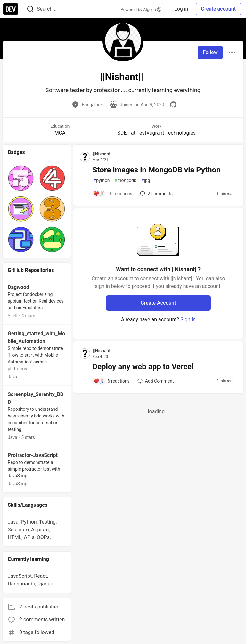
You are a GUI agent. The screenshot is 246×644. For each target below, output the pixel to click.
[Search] (30, 9)
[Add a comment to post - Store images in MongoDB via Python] (113, 194)
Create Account (158, 303)
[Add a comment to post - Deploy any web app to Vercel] (111, 381)
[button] (21, 178)
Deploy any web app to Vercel (143, 367)
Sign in (188, 319)
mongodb (126, 181)
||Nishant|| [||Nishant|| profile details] (103, 154)
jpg (146, 181)
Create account (218, 9)
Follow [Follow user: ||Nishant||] (210, 52)
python (102, 181)
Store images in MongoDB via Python (157, 170)
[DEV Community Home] (11, 9)
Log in (181, 9)
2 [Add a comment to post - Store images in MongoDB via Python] (156, 194)
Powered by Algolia (141, 9)
